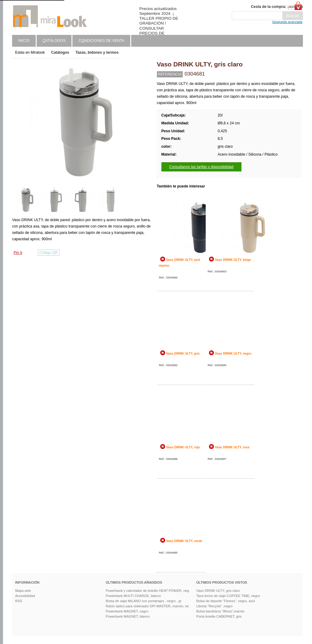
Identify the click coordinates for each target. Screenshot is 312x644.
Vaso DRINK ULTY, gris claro (218, 591)
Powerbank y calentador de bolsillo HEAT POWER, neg (147, 591)
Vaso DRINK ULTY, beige (233, 260)
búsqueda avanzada (287, 22)
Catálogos (60, 52)
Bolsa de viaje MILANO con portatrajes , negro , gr (144, 601)
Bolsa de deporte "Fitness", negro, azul (226, 601)
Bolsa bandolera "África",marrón (220, 611)
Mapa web (23, 591)
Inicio (24, 41)
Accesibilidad (25, 596)
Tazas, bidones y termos (97, 52)
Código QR (49, 253)
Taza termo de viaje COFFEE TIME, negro (228, 596)
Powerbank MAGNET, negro (127, 611)
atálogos (54, 41)
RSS (19, 601)
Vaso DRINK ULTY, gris (183, 354)
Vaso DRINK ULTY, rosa (232, 447)
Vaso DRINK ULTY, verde (184, 541)
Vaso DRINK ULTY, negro (233, 354)
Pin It (18, 253)
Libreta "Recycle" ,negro (214, 606)
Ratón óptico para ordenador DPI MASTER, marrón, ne (147, 606)
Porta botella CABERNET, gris (219, 616)
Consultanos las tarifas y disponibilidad (201, 167)
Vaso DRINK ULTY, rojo (183, 447)
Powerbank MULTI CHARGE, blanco (133, 596)
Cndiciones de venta (101, 41)
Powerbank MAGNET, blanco (128, 616)
